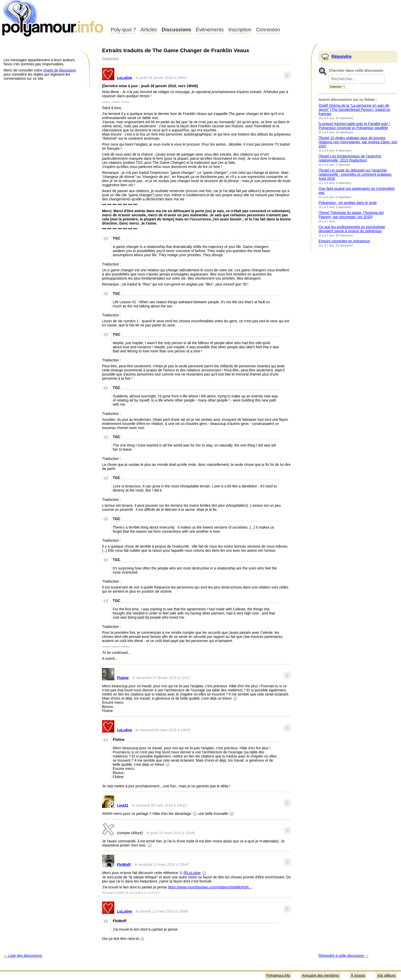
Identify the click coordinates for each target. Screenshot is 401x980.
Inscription (240, 30)
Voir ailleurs (386, 975)
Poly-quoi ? (123, 30)
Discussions (176, 30)
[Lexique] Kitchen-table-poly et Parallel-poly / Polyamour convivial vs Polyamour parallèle (354, 126)
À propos (358, 975)
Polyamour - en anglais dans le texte (348, 203)
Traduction (110, 59)
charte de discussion (60, 70)
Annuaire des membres (320, 975)
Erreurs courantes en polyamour (344, 241)
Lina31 (123, 805)
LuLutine (124, 78)
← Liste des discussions (23, 956)
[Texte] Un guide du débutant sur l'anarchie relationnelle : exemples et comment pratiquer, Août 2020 (355, 174)
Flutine (123, 678)
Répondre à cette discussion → (344, 956)
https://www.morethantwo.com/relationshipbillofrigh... (210, 887)
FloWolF (124, 865)
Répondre (341, 56)
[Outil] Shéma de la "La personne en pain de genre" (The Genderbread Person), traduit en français (354, 110)
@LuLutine (192, 873)
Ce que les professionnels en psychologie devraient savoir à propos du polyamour (352, 229)
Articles (149, 30)
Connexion (268, 30)
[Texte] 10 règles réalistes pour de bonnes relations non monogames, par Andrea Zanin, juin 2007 (358, 142)
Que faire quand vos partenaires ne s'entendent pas (356, 191)
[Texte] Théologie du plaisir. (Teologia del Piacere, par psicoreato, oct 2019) (351, 215)
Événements (210, 30)
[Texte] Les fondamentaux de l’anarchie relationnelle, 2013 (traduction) (350, 158)
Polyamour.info (53, 18)
